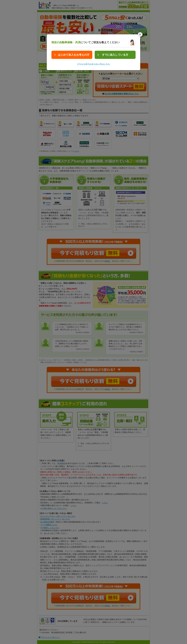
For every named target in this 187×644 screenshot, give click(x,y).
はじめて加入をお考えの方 (74, 55)
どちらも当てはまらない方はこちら (93, 64)
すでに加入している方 (115, 55)
